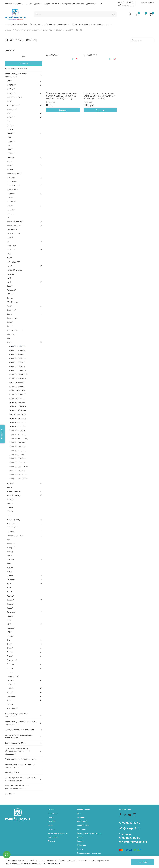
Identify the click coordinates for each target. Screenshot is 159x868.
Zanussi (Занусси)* (15, 536)
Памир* (10, 656)
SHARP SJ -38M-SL (17, 346)
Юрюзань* (11, 696)
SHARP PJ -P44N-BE (17, 350)
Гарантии (51, 841)
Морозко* (11, 628)
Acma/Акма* (12, 708)
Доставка (38, 4)
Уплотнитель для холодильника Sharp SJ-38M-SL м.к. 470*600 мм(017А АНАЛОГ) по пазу (62, 96)
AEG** (9, 81)
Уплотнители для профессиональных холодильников (21, 723)
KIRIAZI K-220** (13, 234)
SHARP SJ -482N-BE (17, 431)
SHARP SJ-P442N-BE (18, 402)
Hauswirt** (11, 202)
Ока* (9, 640)
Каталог (8, 4)
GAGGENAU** (12, 181)
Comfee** (11, 129)
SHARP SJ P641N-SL (17, 459)
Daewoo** (11, 133)
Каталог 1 (11, 704)
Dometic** (11, 141)
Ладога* (10, 616)
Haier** (10, 198)
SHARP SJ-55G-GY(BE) (18, 439)
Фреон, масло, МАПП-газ (16, 743)
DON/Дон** (11, 177)
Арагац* (10, 552)
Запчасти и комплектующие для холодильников (19, 736)
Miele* (9, 266)
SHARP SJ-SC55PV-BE (18, 479)
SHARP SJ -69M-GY (17, 386)
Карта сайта (82, 845)
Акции (47, 4)
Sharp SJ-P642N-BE (17, 414)
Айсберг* (11, 544)
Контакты (56, 4)
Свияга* (10, 668)
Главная (8, 30)
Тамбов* (10, 688)
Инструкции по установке (73, 4)
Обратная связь (83, 825)
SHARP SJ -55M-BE (17, 358)
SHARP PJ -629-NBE (17, 410)
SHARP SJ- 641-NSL (17, 426)
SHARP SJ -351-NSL (17, 422)
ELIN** (9, 161)
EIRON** (10, 149)
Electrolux (11, 157)
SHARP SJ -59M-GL (17, 366)
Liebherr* (11, 250)
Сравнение (81, 829)
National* (11, 274)
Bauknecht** (12, 109)
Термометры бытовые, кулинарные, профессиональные (20, 779)
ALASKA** (11, 89)
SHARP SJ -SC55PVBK (18, 467)
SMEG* (10, 487)
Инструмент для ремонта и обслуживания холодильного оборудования (17, 751)
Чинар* (10, 692)
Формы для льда (12, 772)
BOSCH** (10, 117)
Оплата (29, 4)
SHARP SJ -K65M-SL (17, 378)
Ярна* (9, 700)
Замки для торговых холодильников (20, 759)
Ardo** (9, 101)
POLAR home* (13, 302)
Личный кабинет (84, 809)
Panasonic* (11, 290)
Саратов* (11, 664)
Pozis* (9, 306)
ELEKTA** (11, 153)
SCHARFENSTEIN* (14, 330)
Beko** (9, 113)
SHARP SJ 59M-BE (16, 362)
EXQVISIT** (11, 169)
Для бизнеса (92, 4)
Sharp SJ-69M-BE (16, 382)
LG (8, 242)
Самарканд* (12, 660)
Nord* (9, 282)
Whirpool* (11, 532)
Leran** (10, 238)
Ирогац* (10, 596)
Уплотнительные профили (16, 24)
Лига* (9, 620)
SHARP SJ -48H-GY (17, 463)
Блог (79, 813)
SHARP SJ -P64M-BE (17, 370)
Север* (10, 672)
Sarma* (10, 326)
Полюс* (10, 652)
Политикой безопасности (49, 863)
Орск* (9, 644)
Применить (23, 64)
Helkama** (11, 210)
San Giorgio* (12, 318)
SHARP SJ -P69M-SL (17, 394)
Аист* (9, 540)
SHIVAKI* (10, 483)
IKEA (9, 218)
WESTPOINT (12, 528)
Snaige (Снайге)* (14, 491)
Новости (80, 841)
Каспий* (10, 600)
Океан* (10, 648)
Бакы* (9, 556)
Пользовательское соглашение (89, 853)
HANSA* (10, 294)
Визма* (10, 568)
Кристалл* (11, 612)
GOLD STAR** (12, 190)
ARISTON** (11, 93)
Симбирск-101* (13, 676)
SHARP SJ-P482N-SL (17, 443)
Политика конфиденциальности (89, 833)
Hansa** (10, 206)
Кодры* (10, 608)
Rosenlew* (11, 310)
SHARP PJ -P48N (16, 354)
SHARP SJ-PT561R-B (17, 406)
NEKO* (9, 278)
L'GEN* (9, 258)
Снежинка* (11, 684)
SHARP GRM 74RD (16, 398)
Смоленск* (11, 680)
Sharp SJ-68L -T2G (17, 471)
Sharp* (59, 30)
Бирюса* (10, 560)
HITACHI (10, 214)
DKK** (9, 145)
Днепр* (10, 576)
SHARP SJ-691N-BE (17, 390)
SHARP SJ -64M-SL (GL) (19, 374)
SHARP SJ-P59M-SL (17, 447)
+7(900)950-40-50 (126, 2)
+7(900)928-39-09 (130, 838)
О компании (19, 4)
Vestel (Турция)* (14, 519)
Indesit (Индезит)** (15, 222)
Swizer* (10, 503)
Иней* (9, 592)
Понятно (142, 862)
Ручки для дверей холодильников (19, 730)
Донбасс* (11, 580)
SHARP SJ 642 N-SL (17, 435)
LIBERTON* (11, 246)
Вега (9, 564)
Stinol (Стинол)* (14, 495)
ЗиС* (9, 588)
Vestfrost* (11, 523)
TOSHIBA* (11, 507)
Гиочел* (10, 572)
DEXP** (10, 137)
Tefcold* (10, 511)
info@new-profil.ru (146, 2)
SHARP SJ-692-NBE (17, 418)
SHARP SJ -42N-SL (17, 451)
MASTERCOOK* (13, 262)
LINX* (9, 254)
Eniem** (10, 165)
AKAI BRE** (11, 85)
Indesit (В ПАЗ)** (14, 226)
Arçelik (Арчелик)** (15, 97)
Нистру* (10, 636)
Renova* (10, 298)
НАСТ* (9, 632)
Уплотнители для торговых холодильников (92, 24)
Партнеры (81, 817)
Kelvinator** (12, 230)
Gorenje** (11, 194)
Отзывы (80, 837)
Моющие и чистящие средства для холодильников (20, 766)
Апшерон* (11, 548)
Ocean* (10, 286)
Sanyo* (10, 322)
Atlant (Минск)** (14, 105)
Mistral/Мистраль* (15, 270)
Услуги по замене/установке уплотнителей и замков (17, 787)
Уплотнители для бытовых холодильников (50, 24)
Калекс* (10, 604)
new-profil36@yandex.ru (133, 842)
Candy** (10, 125)
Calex (9, 121)
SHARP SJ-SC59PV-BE (18, 475)
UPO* (9, 515)
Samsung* (11, 314)
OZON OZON (10, 794)
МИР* (9, 624)
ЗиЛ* (9, 584)
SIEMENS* (11, 334)
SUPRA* (10, 499)
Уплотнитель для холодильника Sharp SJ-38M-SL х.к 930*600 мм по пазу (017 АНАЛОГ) (100, 96)
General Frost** (13, 185)
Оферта (80, 849)
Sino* (9, 338)
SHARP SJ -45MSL (16, 455)
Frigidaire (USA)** (14, 173)
